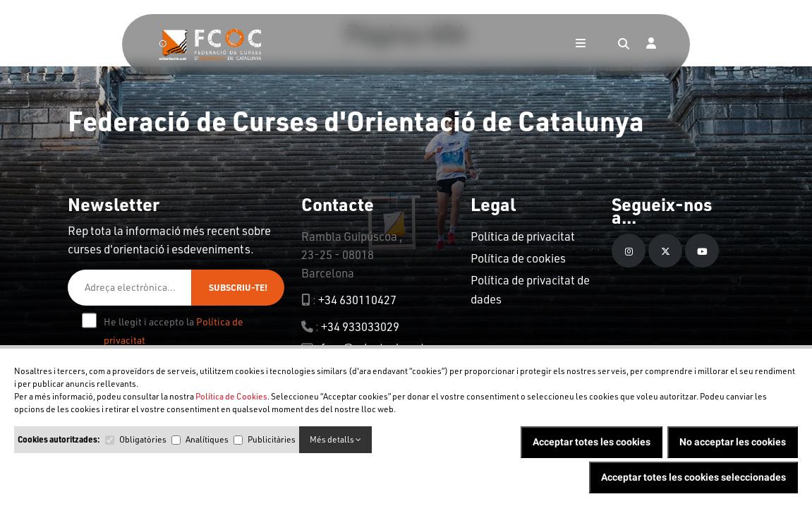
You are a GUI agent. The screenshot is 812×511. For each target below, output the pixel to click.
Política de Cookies (231, 396)
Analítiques (207, 439)
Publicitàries (272, 439)
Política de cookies (518, 258)
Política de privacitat (523, 236)
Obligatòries (143, 439)
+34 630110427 (357, 300)
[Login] (651, 44)
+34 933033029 (360, 326)
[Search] (624, 44)
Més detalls (335, 439)
